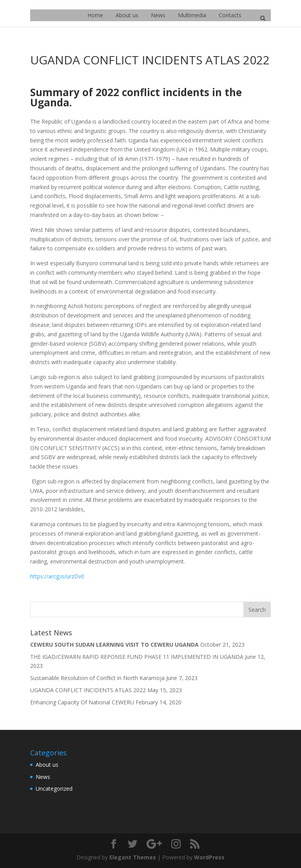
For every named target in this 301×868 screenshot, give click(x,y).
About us (127, 15)
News (158, 15)
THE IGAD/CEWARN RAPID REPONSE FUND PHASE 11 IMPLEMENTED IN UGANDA (137, 657)
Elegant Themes (133, 857)
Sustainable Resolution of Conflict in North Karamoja (97, 678)
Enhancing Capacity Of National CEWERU (82, 702)
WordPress (209, 857)
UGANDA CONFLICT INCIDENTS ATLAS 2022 (88, 690)
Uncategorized (54, 789)
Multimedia (192, 15)
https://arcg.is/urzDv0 (57, 576)
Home (95, 15)
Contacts (230, 15)
